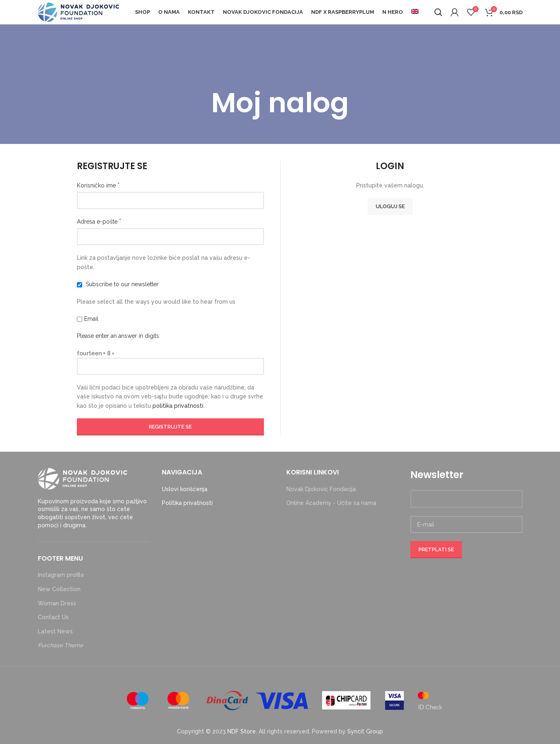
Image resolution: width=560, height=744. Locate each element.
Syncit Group (365, 731)
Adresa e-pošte (99, 221)
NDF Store (242, 731)
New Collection (59, 589)
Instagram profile (61, 575)
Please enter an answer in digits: (119, 336)
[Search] (438, 12)
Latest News (55, 631)
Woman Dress (57, 603)
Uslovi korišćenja (185, 489)
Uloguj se (390, 206)
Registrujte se (170, 427)
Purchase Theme (60, 645)
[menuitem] (415, 12)
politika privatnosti (178, 406)
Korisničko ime (98, 185)
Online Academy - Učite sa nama (331, 503)
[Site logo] (78, 12)
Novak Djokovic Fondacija (321, 489)
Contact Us (53, 617)
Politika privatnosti (187, 503)
